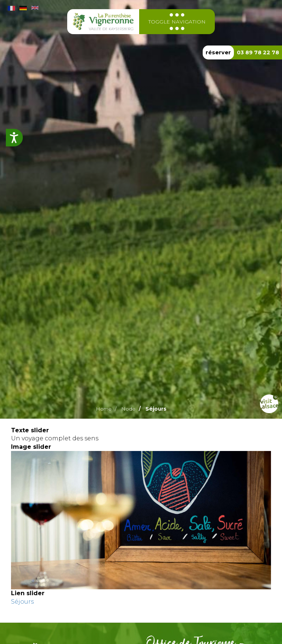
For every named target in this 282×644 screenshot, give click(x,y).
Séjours (22, 602)
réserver (218, 52)
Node (128, 409)
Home (104, 409)
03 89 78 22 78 (258, 52)
